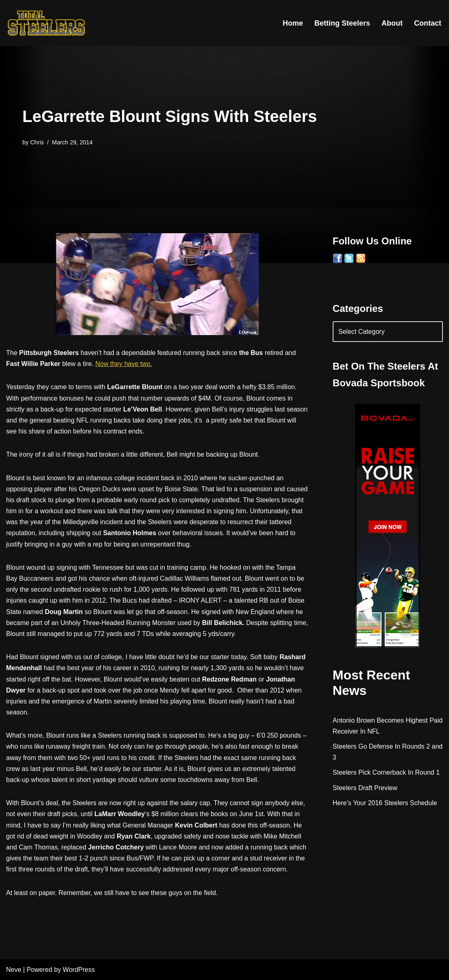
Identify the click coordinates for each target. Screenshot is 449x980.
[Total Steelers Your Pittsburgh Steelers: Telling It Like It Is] (47, 23)
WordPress (79, 970)
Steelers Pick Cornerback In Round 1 (386, 772)
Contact (428, 23)
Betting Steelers (342, 23)
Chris (37, 142)
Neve (14, 970)
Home (293, 23)
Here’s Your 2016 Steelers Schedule (385, 803)
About (392, 23)
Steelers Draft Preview (365, 788)
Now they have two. (124, 364)
